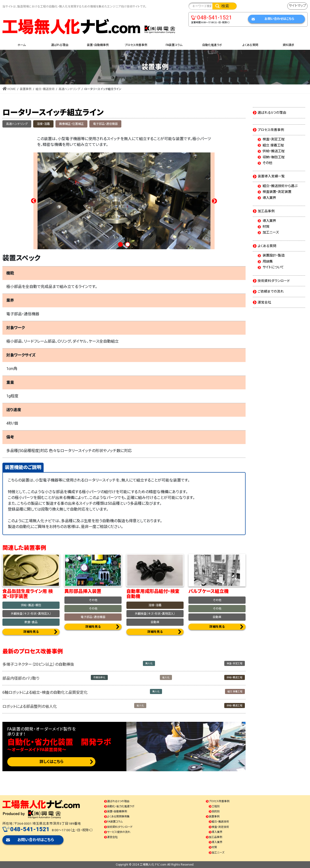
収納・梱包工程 (274, 157)
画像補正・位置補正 (71, 124)
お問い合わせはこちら (279, 19)
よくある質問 (267, 246)
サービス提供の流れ (119, 832)
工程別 (216, 806)
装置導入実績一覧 (271, 176)
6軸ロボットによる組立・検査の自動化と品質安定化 (45, 692)
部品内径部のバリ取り (21, 678)
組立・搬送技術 (220, 822)
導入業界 (269, 198)
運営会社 (264, 302)
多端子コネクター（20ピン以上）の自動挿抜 (38, 664)
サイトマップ (297, 6)
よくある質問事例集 (118, 817)
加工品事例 (266, 211)
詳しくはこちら (51, 762)
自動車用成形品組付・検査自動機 (153, 594)
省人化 (166, 677)
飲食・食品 (31, 622)
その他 (93, 600)
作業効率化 (99, 677)
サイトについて (273, 267)
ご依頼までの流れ (271, 291)
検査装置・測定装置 (277, 192)
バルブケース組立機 (209, 591)
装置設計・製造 (274, 256)
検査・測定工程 (235, 663)
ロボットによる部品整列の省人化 (30, 706)
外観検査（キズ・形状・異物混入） (31, 614)
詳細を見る (31, 632)
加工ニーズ (271, 233)
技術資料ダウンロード (274, 281)
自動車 (155, 622)
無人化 (149, 663)
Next (214, 201)
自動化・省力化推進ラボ (121, 806)
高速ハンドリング (17, 124)
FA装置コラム (115, 822)
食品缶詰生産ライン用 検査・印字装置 (28, 594)
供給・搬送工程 (235, 677)
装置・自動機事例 (117, 811)
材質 (266, 227)
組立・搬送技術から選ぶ (280, 186)
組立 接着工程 (235, 691)
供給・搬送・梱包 (31, 605)
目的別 (216, 811)
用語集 (268, 262)
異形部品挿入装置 (83, 591)
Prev (34, 201)
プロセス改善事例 (271, 130)
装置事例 (214, 817)
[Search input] (202, 6)
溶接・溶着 (43, 124)
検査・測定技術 (220, 827)
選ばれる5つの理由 (272, 113)
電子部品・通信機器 (105, 124)
